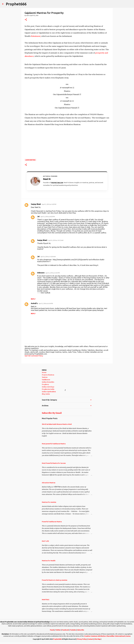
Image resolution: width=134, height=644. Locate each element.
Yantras (45, 377)
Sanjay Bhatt (36, 204)
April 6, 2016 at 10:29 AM (48, 257)
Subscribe (81, 630)
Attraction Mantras (49, 483)
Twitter (58, 630)
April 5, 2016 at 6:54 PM (46, 303)
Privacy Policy (82, 639)
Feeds (52, 630)
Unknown (41, 273)
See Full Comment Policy (34, 356)
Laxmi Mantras (30, 160)
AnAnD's (34, 303)
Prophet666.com (57, 183)
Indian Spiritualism (49, 392)
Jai (38, 216)
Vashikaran (46, 380)
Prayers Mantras (48, 375)
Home (44, 372)
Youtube (73, 630)
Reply (33, 299)
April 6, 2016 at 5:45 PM (52, 273)
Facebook (65, 630)
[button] (26, 20)
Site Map (97, 639)
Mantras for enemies (49, 502)
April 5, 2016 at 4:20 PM (49, 204)
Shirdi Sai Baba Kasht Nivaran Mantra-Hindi (57, 424)
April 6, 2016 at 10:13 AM (56, 240)
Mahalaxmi (35, 36)
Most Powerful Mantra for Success (54, 463)
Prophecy (45, 384)
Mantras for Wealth (49, 561)
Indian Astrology (48, 387)
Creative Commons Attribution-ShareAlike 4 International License (107, 636)
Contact (90, 639)
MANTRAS (46, 600)
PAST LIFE (45, 541)
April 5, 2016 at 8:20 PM (48, 217)
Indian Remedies (48, 382)
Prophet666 (16, 4)
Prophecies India (48, 389)
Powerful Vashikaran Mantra (52, 522)
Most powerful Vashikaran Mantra (54, 444)
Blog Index (46, 394)
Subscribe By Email (52, 413)
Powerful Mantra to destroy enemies (55, 580)
